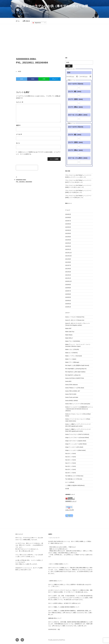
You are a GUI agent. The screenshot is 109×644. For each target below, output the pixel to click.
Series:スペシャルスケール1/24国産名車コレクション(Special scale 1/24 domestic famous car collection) (79, 409)
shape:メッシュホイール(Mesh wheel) (75, 450)
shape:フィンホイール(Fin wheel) (74, 447)
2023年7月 (68, 221)
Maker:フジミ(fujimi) (71, 359)
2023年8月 (68, 217)
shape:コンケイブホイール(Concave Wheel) (77, 438)
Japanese (36, 23)
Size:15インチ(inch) (71, 457)
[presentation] (27, 168)
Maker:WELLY (69, 338)
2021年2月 (68, 275)
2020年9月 (68, 285)
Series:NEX (68, 381)
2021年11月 (69, 253)
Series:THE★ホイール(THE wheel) (75, 388)
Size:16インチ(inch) (71, 460)
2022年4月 (68, 243)
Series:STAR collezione (72, 385)
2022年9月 (68, 233)
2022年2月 (68, 246)
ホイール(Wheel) (70, 482)
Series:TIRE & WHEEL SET (73, 391)
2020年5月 (68, 297)
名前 (18, 125)
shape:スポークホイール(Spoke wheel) (76, 441)
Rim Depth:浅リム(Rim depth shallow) (75, 372)
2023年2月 (68, 230)
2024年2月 (68, 214)
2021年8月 (68, 262)
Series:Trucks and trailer (72, 397)
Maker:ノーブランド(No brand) (74, 356)
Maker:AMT (68, 328)
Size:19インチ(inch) (71, 469)
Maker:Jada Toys (70, 332)
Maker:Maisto (69, 335)
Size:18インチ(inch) (71, 466)
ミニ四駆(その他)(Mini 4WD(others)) (75, 485)
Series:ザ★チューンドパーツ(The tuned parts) (78, 404)
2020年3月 (68, 304)
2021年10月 (69, 256)
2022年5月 (68, 240)
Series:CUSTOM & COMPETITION (75, 378)
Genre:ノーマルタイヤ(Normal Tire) (75, 317)
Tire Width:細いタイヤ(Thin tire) (74, 479)
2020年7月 (68, 291)
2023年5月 (68, 224)
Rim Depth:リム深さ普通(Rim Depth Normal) (77, 365)
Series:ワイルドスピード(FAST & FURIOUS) (77, 434)
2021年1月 (68, 278)
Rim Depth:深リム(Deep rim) (73, 375)
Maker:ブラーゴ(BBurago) (72, 362)
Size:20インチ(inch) (71, 473)
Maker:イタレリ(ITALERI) (72, 349)
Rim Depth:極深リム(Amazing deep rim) (76, 369)
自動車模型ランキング (71, 501)
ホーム (18, 21)
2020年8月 (68, 288)
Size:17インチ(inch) (71, 463)
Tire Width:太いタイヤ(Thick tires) (74, 476)
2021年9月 (68, 259)
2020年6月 (68, 294)
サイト (18, 143)
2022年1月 (68, 249)
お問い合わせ (26, 21)
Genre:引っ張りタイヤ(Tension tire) (75, 320)
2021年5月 (68, 269)
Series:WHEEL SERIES (72, 401)
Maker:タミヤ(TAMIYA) (71, 353)
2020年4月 (68, 301)
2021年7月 (68, 265)
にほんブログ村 (69, 510)
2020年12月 (69, 281)
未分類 (67, 489)
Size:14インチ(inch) (71, 453)
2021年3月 (68, 272)
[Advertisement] (54, 37)
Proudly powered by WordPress (57, 640)
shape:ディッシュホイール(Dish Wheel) (76, 444)
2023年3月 (68, 227)
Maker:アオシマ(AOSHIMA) (73, 341)
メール (19, 134)
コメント (20, 102)
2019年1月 (68, 307)
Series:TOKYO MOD (71, 394)
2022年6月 (68, 237)
